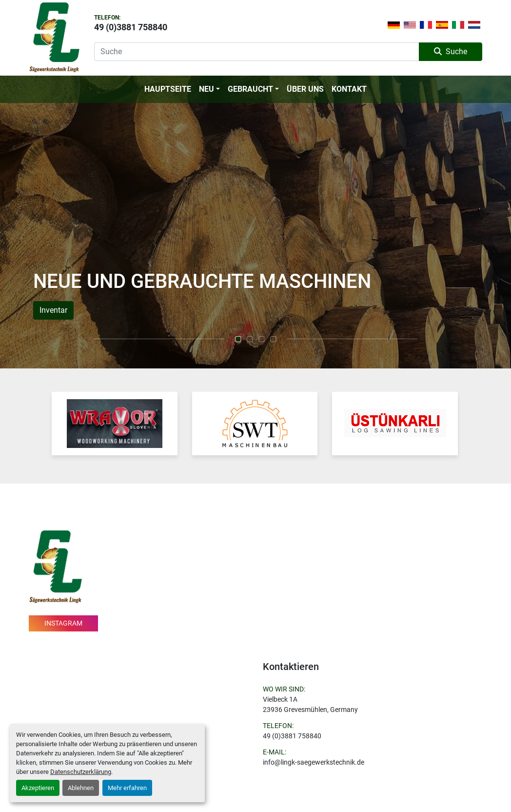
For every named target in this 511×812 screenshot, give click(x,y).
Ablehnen (81, 788)
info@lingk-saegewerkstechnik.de (314, 762)
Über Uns (305, 89)
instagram (63, 623)
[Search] (256, 52)
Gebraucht (250, 89)
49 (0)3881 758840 (131, 27)
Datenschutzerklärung (81, 772)
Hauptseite (168, 89)
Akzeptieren (38, 788)
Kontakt (349, 89)
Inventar (53, 310)
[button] (209, 89)
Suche (451, 51)
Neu (206, 89)
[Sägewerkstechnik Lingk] (55, 566)
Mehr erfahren (127, 788)
